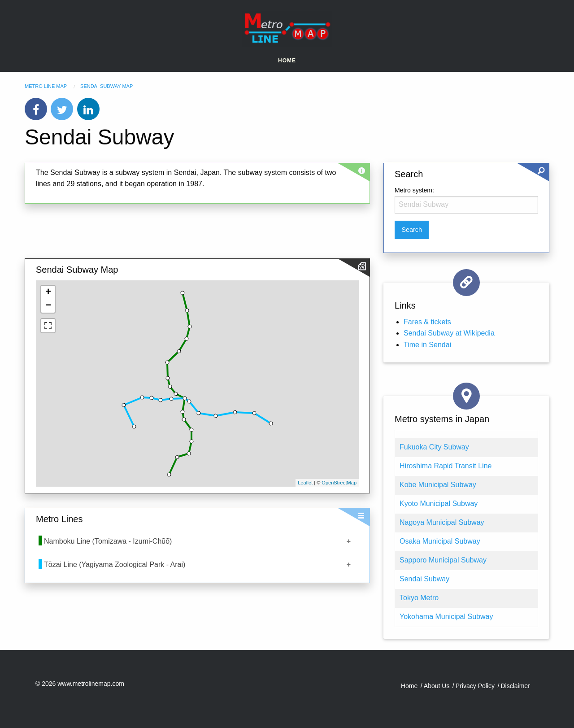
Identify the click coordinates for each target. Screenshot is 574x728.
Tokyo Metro (419, 598)
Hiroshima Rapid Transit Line (446, 466)
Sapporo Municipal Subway (443, 560)
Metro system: (414, 190)
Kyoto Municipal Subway (439, 503)
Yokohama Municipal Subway (446, 617)
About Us (437, 686)
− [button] (48, 306)
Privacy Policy (475, 686)
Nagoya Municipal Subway (442, 522)
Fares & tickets (427, 322)
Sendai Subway (424, 579)
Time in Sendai (427, 345)
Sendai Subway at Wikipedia (449, 333)
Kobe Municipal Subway (438, 485)
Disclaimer (515, 686)
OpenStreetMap (339, 483)
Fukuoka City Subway (434, 447)
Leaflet (305, 483)
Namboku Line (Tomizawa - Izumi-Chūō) (108, 541)
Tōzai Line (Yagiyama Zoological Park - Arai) (115, 565)
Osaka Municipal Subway (440, 541)
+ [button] (48, 292)
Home (287, 61)
